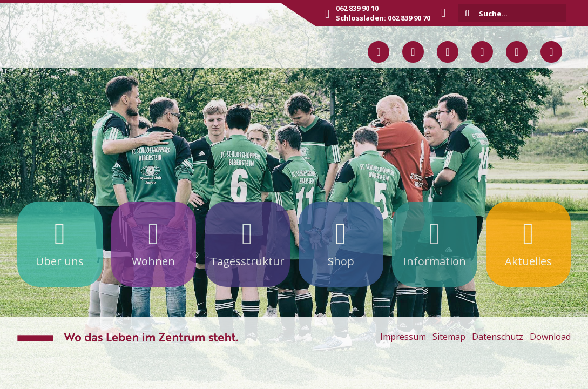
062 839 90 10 (357, 8)
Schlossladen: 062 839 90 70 (383, 18)
